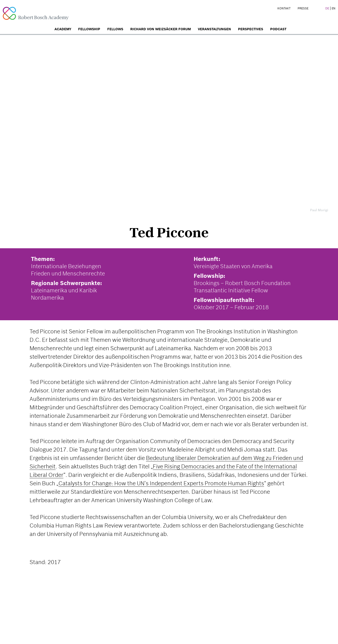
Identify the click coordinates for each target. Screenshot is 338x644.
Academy (63, 29)
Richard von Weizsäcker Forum (161, 29)
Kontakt (284, 8)
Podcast (278, 29)
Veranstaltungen (214, 29)
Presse (303, 8)
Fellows (115, 29)
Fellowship (89, 29)
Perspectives (251, 29)
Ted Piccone (169, 233)
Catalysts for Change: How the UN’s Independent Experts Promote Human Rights (161, 483)
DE (327, 8)
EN (334, 8)
